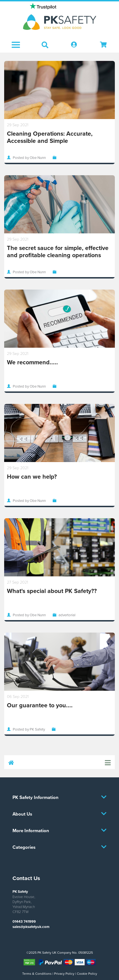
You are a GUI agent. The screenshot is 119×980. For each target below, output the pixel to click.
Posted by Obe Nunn (29, 158)
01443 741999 (24, 921)
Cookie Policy (87, 973)
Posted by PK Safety (29, 729)
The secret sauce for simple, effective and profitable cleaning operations (58, 252)
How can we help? (32, 477)
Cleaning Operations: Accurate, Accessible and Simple (50, 137)
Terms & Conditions (37, 973)
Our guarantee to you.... (40, 705)
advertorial (67, 615)
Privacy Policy (64, 973)
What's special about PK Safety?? (52, 591)
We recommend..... (32, 362)
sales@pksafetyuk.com (31, 927)
